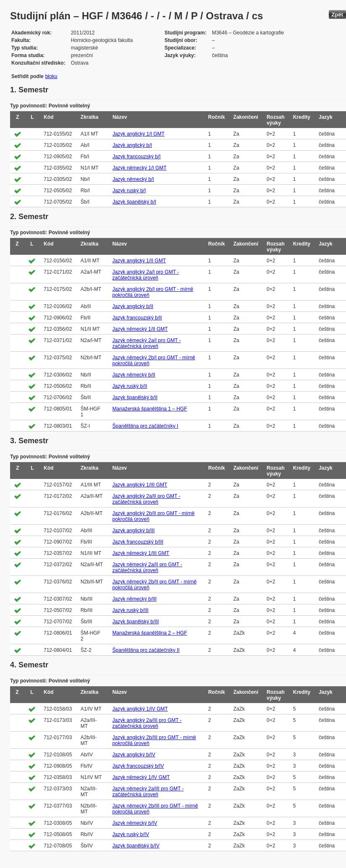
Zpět (337, 14)
